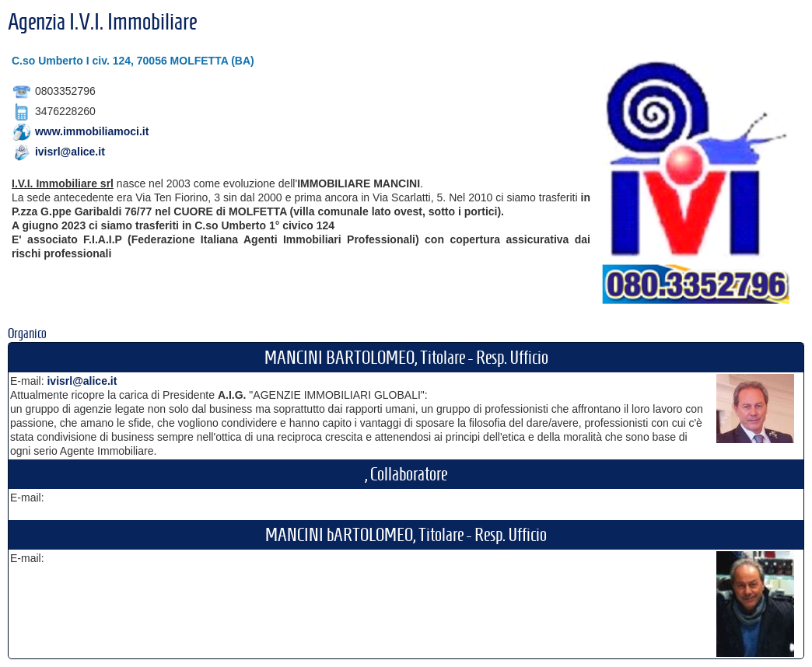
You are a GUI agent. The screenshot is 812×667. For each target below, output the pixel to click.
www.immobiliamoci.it (92, 131)
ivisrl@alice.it (70, 152)
